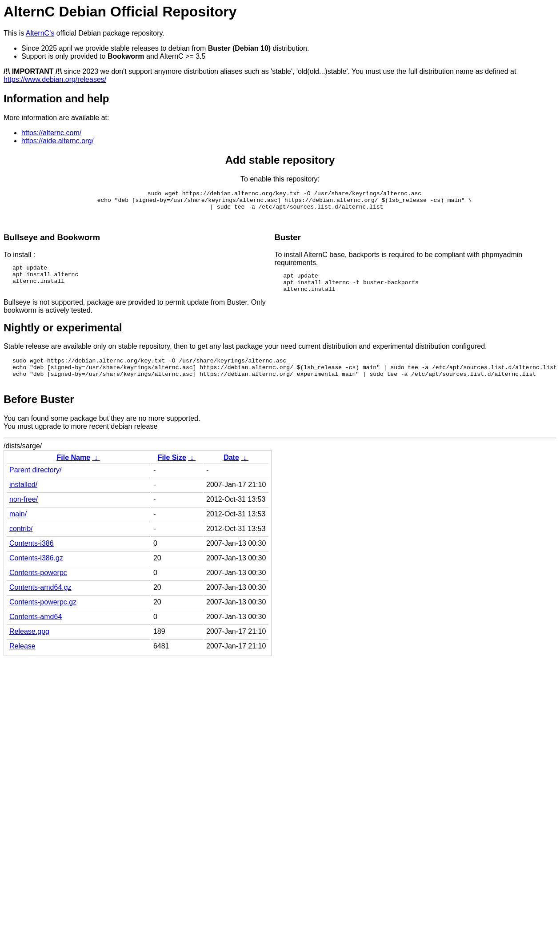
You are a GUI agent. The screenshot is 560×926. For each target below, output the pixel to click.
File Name (73, 473)
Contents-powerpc (38, 589)
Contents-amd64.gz (40, 603)
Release (22, 662)
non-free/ (24, 515)
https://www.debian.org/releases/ (55, 79)
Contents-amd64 (36, 633)
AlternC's (40, 33)
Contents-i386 (32, 559)
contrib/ (21, 545)
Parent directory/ (35, 486)
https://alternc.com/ (51, 133)
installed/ (23, 501)
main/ (18, 530)
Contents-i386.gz (36, 574)
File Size (172, 473)
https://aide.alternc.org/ (58, 141)
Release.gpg (29, 647)
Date (231, 473)
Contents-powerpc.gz (43, 618)
